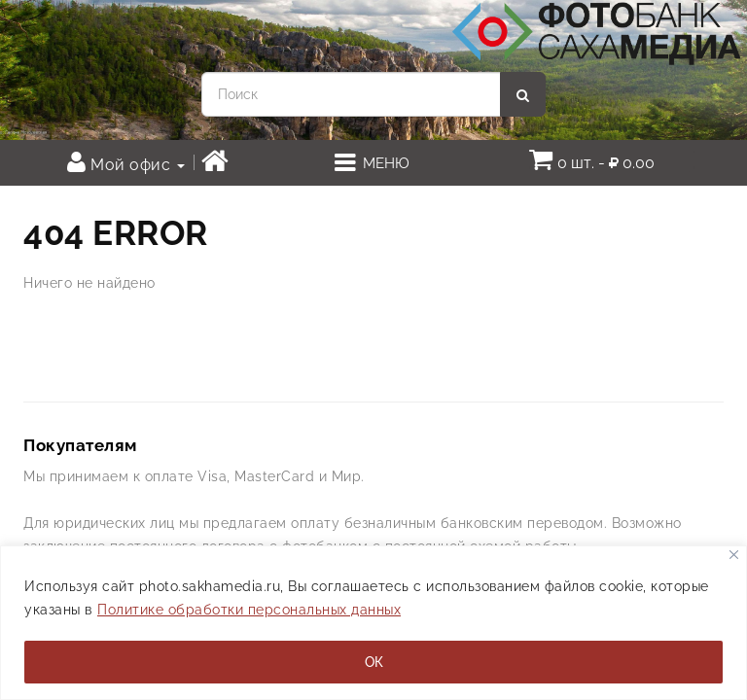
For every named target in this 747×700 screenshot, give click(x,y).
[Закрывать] (734, 555)
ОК (374, 662)
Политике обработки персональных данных (249, 610)
